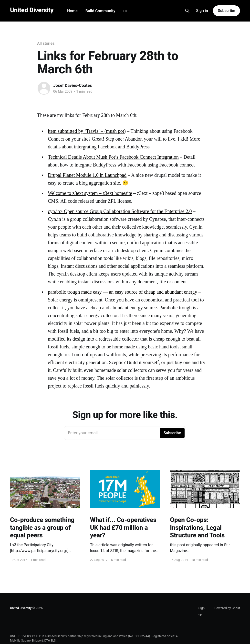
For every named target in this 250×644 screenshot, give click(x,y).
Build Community (100, 11)
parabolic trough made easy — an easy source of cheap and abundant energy (123, 292)
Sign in (202, 11)
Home (72, 11)
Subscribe (226, 11)
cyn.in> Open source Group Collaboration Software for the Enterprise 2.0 (120, 211)
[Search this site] (187, 11)
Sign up (202, 611)
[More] (125, 11)
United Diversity (32, 10)
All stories (46, 43)
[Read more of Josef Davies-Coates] (44, 88)
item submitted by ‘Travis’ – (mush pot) (87, 131)
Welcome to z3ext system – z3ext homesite (90, 193)
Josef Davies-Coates (73, 85)
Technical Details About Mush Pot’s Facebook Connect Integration (113, 157)
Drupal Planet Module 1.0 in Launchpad (87, 175)
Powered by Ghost (227, 608)
